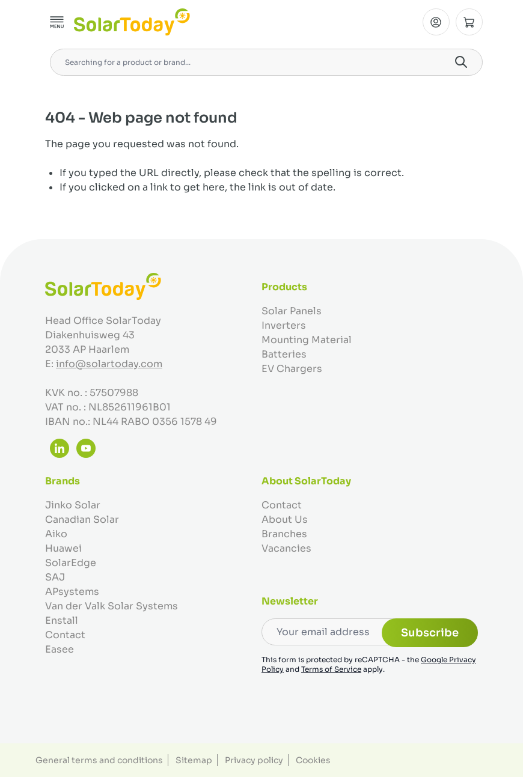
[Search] (461, 62)
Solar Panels (292, 311)
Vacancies (286, 548)
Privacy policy (254, 760)
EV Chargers (292, 369)
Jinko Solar (73, 505)
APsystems (72, 592)
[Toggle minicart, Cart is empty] (469, 22)
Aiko (56, 534)
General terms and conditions (99, 760)
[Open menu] (57, 22)
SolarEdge (71, 563)
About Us (285, 520)
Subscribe (430, 633)
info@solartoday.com (109, 364)
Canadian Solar (82, 520)
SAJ (55, 577)
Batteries (284, 354)
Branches (284, 534)
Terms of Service (331, 669)
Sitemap (194, 760)
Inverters (284, 325)
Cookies (313, 760)
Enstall (62, 620)
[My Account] (436, 22)
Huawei (63, 548)
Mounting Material (307, 340)
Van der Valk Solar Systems (112, 606)
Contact (65, 635)
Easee (60, 649)
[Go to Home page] (132, 22)
